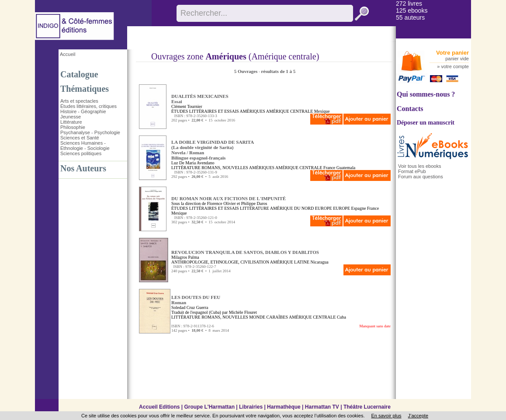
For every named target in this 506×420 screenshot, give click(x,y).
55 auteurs (410, 17)
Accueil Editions (159, 407)
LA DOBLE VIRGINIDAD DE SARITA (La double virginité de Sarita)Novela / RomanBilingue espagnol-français (213, 150)
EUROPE (324, 208)
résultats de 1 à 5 (278, 71)
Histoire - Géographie (83, 111)
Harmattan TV (322, 407)
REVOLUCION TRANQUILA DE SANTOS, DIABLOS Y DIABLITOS (245, 252)
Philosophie (73, 127)
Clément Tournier (187, 106)
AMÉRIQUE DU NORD (292, 208)
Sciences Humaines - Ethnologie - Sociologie (85, 146)
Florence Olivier (222, 203)
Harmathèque (284, 407)
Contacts (410, 109)
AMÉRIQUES (253, 111)
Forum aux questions (421, 177)
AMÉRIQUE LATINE (290, 262)
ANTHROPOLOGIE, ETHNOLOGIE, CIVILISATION (220, 262)
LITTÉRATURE (186, 168)
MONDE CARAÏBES (269, 317)
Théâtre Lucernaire (367, 407)
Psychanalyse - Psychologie (90, 132)
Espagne (359, 208)
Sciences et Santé (80, 138)
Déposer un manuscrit (426, 123)
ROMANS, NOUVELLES (225, 168)
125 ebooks (412, 10)
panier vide (457, 59)
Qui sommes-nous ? (426, 94)
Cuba (341, 317)
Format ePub (412, 171)
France (329, 168)
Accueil (68, 54)
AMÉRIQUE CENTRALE (290, 111)
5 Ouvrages (246, 71)
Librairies (251, 407)
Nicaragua (320, 262)
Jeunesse (71, 117)
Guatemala (346, 168)
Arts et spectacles (79, 101)
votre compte (455, 66)
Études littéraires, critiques (88, 106)
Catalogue (79, 74)
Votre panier (452, 53)
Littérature (71, 122)
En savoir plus (386, 416)
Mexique (322, 111)
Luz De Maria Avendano (193, 163)
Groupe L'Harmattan (209, 407)
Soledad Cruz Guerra (190, 307)
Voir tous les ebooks (419, 166)
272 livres (409, 3)
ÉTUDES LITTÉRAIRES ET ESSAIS (205, 111)
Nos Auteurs (83, 168)
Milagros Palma (185, 257)
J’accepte (418, 416)
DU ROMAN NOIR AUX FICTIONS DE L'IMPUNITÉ (229, 198)
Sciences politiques (81, 153)
